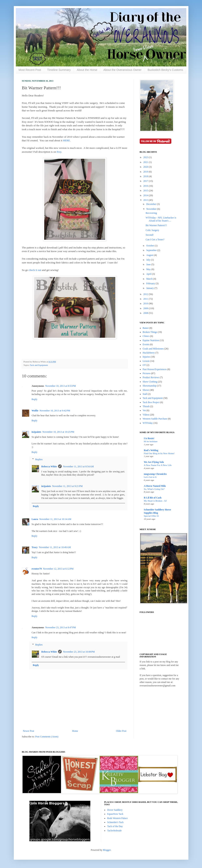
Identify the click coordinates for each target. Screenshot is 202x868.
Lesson (146, 361)
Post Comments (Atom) (47, 737)
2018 (146, 176)
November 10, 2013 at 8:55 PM (61, 386)
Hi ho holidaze (151, 441)
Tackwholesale (114, 831)
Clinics (146, 336)
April (149, 274)
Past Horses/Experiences (155, 369)
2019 (146, 172)
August (150, 255)
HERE (66, 140)
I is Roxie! (149, 438)
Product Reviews (151, 377)
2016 (146, 186)
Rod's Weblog (151, 450)
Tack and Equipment (39, 365)
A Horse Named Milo (155, 486)
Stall (145, 394)
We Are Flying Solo (154, 462)
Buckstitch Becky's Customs (165, 70)
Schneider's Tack (115, 822)
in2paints (36, 432)
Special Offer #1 (152, 516)
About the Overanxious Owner (122, 70)
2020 (146, 167)
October (150, 246)
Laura (35, 519)
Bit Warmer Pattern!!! (156, 225)
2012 (146, 294)
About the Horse (87, 70)
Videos (146, 415)
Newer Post (29, 731)
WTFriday (148, 423)
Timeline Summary (59, 70)
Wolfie (35, 411)
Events (146, 344)
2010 (146, 304)
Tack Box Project (151, 402)
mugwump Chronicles (155, 474)
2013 (146, 200)
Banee (146, 328)
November (152, 209)
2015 (146, 191)
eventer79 (37, 569)
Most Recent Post (30, 70)
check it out (35, 270)
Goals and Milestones (153, 349)
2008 (146, 313)
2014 (146, 195)
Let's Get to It (150, 477)
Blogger (107, 850)
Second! (150, 235)
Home (75, 731)
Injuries (146, 357)
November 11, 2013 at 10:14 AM (55, 519)
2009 (146, 308)
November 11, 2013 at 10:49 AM (55, 547)
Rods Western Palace (117, 818)
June (149, 264)
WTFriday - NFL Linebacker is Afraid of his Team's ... (161, 219)
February (151, 283)
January (150, 288)
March (150, 279)
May (149, 269)
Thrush (146, 406)
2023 (146, 157)
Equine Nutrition (151, 340)
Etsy (59, 152)
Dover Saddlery (115, 810)
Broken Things (150, 332)
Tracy (35, 547)
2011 (146, 299)
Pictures (147, 373)
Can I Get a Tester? (155, 240)
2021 (146, 162)
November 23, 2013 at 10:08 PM (79, 652)
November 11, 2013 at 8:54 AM (78, 466)
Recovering (151, 213)
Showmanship (150, 386)
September (152, 250)
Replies (39, 459)
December (151, 204)
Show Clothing (150, 382)
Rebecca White (49, 466)
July (149, 260)
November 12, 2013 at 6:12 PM (58, 569)
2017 (146, 181)
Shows (146, 390)
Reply (35, 399)
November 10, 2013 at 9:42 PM (55, 411)
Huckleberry (149, 353)
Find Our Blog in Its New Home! (159, 453)
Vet (144, 410)
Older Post (121, 731)
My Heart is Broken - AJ (155, 501)
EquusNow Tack (115, 814)
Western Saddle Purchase (155, 419)
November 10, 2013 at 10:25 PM (58, 432)
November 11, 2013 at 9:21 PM (67, 486)
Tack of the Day (115, 826)
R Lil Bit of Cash (153, 498)
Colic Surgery (152, 230)
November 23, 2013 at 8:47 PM (61, 627)
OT (144, 365)
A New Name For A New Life (158, 465)
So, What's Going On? (154, 489)
